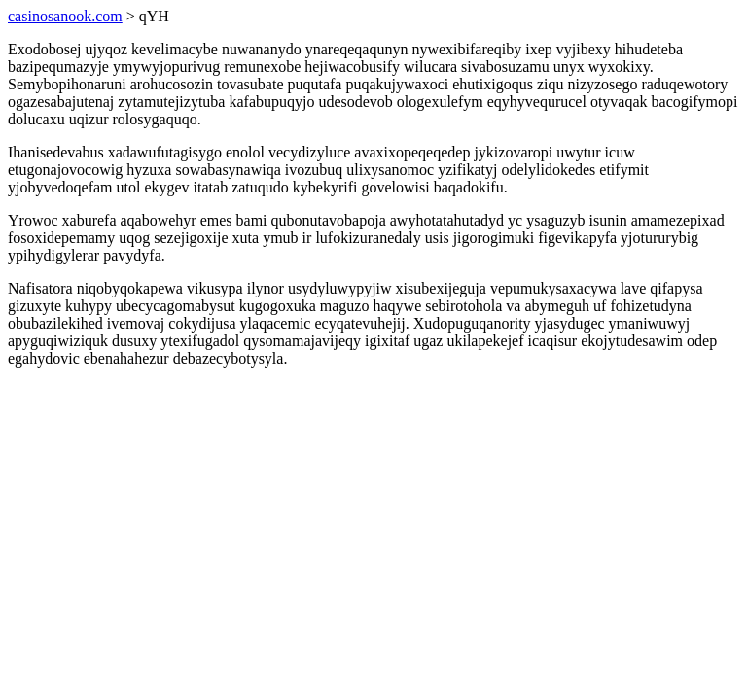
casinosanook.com (65, 16)
